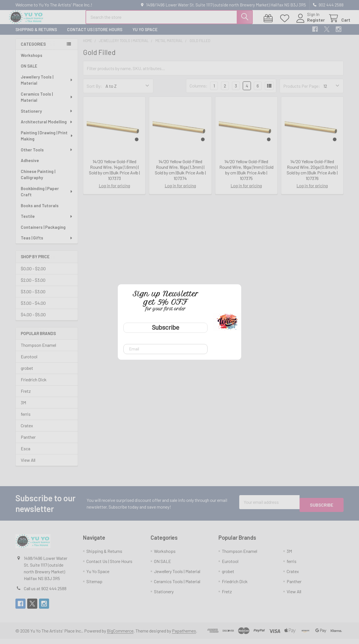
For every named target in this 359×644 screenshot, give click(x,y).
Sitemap (94, 586)
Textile (47, 221)
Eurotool (29, 362)
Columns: (199, 91)
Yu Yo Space (145, 34)
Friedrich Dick (34, 385)
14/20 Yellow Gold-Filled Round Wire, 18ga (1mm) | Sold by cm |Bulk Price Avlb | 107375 (246, 175)
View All (28, 465)
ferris (26, 419)
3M (23, 408)
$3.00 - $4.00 (33, 308)
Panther (28, 442)
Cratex (27, 431)
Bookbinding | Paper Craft (47, 197)
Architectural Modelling (47, 127)
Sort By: (94, 91)
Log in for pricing (114, 191)
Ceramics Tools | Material (47, 102)
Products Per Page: (302, 91)
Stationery (47, 116)
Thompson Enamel (38, 350)
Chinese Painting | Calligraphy (38, 180)
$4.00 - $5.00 (33, 319)
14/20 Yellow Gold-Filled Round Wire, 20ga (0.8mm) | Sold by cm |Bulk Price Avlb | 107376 (312, 175)
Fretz (26, 396)
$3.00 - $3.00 (33, 296)
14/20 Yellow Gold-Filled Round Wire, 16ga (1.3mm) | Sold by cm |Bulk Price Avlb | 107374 (180, 175)
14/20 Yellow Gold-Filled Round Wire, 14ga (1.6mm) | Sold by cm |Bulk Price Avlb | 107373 (114, 175)
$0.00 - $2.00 (33, 273)
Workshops (32, 60)
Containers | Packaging (43, 232)
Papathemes (184, 636)
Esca (26, 453)
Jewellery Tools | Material (47, 85)
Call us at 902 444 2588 (45, 593)
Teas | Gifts (47, 243)
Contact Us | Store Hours (95, 34)
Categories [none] (33, 49)
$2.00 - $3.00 (33, 285)
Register (309, 23)
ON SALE (29, 71)
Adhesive (30, 165)
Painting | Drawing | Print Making (47, 141)
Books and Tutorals (40, 211)
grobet (27, 373)
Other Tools (47, 155)
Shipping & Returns (36, 34)
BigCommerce (120, 636)
